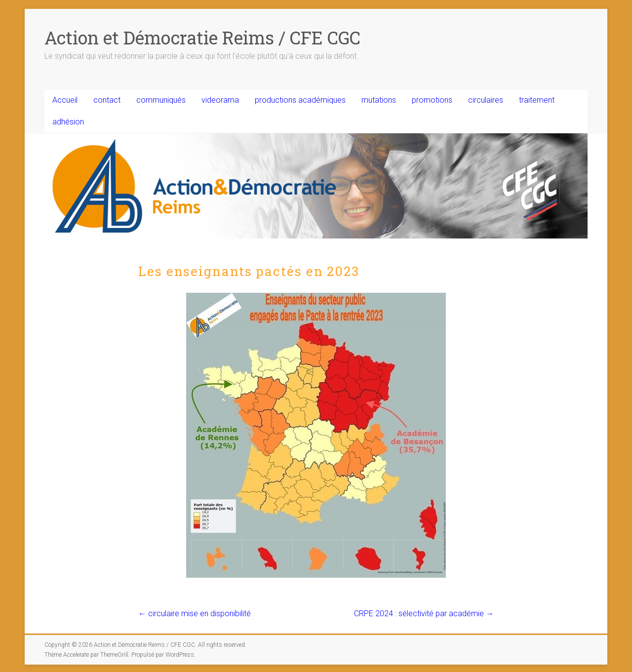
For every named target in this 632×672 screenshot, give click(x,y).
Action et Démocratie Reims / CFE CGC (202, 38)
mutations (379, 100)
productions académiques (300, 100)
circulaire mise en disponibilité (195, 613)
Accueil (65, 100)
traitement (537, 100)
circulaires (486, 100)
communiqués (161, 100)
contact (107, 100)
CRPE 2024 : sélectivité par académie (424, 613)
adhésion (68, 122)
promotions (432, 100)
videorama (220, 100)
